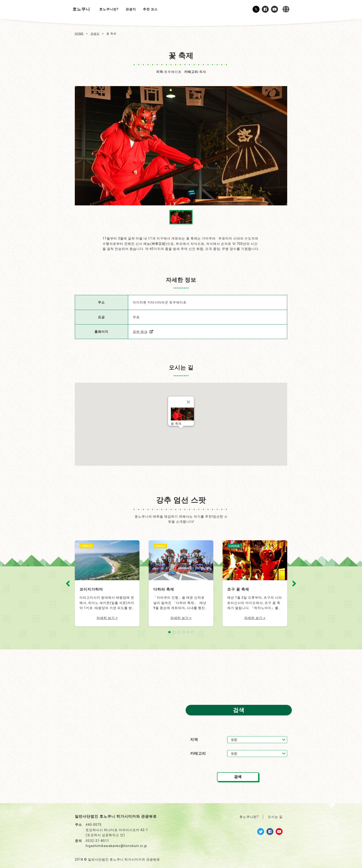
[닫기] (188, 402)
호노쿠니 (81, 9)
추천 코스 (150, 9)
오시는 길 (275, 817)
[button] (181, 433)
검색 (238, 777)
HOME (79, 34)
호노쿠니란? (109, 9)
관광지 (131, 9)
